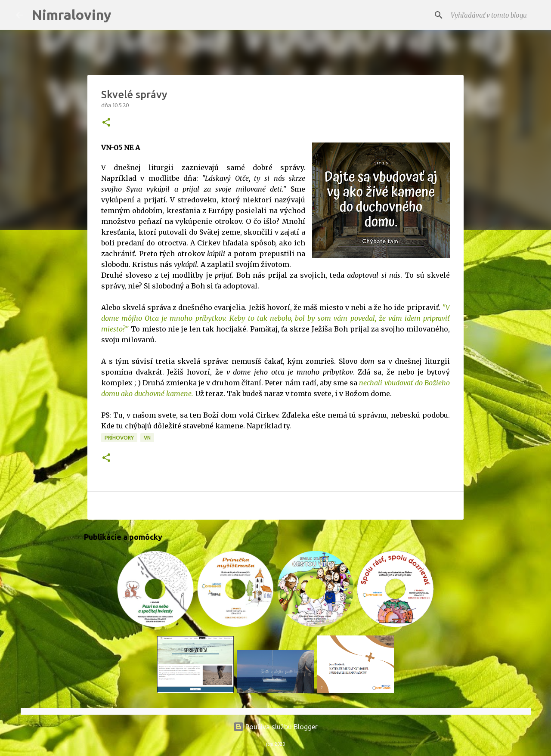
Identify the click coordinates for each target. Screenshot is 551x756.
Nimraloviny (71, 15)
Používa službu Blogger (275, 727)
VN (147, 438)
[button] (106, 123)
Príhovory (119, 438)
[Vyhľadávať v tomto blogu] (492, 15)
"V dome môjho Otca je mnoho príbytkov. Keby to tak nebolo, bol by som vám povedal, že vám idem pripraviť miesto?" (275, 318)
